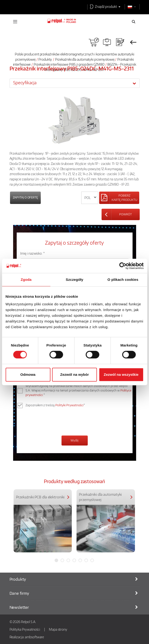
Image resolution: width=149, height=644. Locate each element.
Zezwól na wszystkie (121, 374)
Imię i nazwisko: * (33, 253)
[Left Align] (119, 198)
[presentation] (57, 422)
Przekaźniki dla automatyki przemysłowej (85, 59)
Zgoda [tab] (26, 280)
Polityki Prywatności (69, 405)
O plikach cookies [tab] (123, 280)
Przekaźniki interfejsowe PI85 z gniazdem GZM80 (69, 64)
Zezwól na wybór (74, 374)
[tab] (75, 83)
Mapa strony (58, 629)
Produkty (45, 59)
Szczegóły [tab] (74, 280)
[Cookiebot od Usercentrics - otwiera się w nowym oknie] (123, 266)
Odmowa (28, 374)
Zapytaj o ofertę (25, 197)
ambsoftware (34, 637)
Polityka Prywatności (25, 629)
